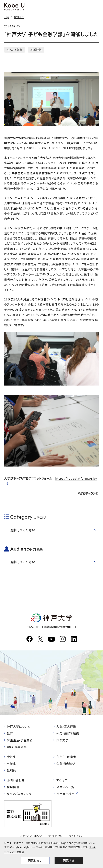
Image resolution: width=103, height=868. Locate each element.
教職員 (12, 770)
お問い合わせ (16, 780)
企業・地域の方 (66, 763)
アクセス (62, 780)
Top (7, 17)
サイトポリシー (57, 836)
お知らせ (19, 17)
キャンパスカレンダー (21, 794)
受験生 (12, 757)
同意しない (35, 860)
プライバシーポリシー (32, 836)
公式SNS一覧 (65, 787)
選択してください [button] (23, 530)
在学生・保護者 (66, 757)
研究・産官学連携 (68, 733)
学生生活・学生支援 (20, 740)
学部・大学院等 (17, 747)
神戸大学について (19, 726)
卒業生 (12, 763)
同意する (69, 860)
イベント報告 (15, 50)
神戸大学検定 (65, 794)
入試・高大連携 (66, 726)
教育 (10, 733)
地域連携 (36, 50)
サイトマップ (76, 836)
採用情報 (13, 787)
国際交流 (62, 740)
